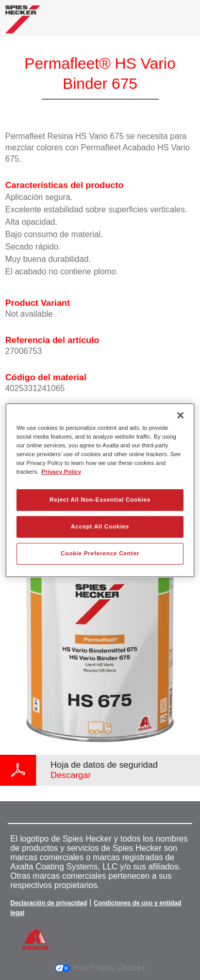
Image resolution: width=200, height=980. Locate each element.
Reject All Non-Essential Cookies (100, 500)
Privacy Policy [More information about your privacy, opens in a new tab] (61, 472)
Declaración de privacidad (49, 903)
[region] (100, 490)
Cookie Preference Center (100, 553)
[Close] (180, 415)
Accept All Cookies (100, 526)
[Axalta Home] (23, 24)
